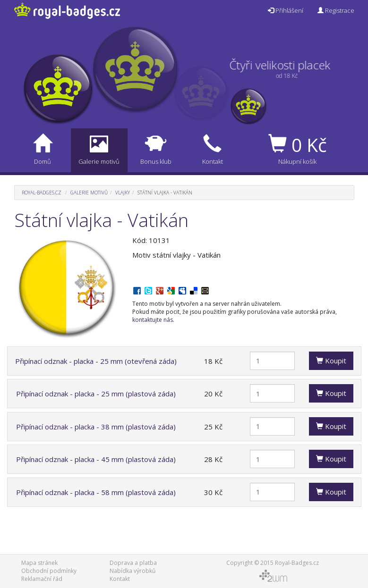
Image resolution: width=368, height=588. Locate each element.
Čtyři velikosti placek (286, 65)
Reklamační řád (42, 579)
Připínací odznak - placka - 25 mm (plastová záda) (96, 394)
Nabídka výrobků (133, 571)
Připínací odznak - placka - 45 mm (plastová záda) (96, 459)
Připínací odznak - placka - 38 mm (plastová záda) (96, 427)
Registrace (336, 10)
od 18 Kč (281, 76)
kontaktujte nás (153, 320)
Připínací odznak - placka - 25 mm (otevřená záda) (96, 361)
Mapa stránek (39, 563)
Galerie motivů (89, 193)
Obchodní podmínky (49, 571)
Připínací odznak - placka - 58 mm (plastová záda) (96, 492)
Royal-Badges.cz (42, 193)
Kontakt (120, 579)
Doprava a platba (133, 563)
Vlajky (123, 193)
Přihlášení (286, 10)
